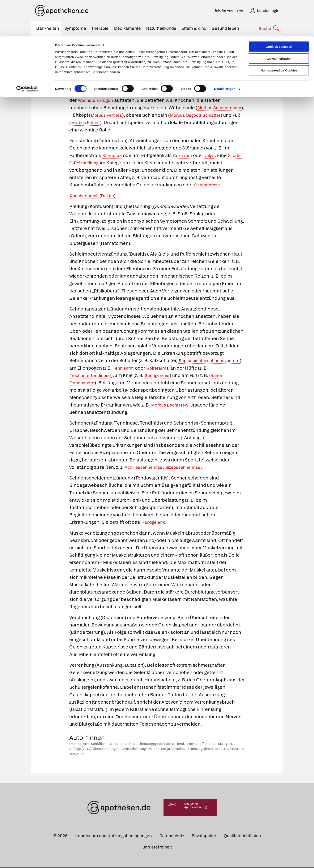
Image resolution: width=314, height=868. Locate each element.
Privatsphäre (204, 836)
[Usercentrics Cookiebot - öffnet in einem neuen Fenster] (27, 52)
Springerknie (84, 383)
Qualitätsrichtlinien (242, 836)
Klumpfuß (113, 156)
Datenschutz (172, 836)
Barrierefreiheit (157, 848)
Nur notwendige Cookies (279, 34)
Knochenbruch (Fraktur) (95, 196)
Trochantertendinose (158, 376)
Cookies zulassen (279, 10)
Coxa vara (186, 156)
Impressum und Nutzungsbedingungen (113, 836)
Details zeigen (225, 52)
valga (215, 156)
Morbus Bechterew (108, 413)
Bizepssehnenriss (189, 468)
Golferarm (81, 376)
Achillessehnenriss (146, 468)
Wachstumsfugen (97, 101)
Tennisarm (198, 369)
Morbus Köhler (147, 123)
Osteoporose (208, 185)
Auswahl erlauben (279, 22)
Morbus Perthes (143, 116)
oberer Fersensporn (159, 383)
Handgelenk (155, 523)
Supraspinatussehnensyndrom (104, 369)
